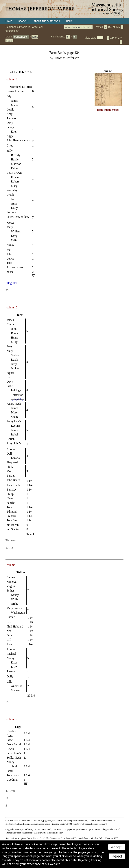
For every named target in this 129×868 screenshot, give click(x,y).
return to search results (78, 27)
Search (23, 21)
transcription (21, 37)
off (75, 37)
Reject (117, 856)
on (68, 37)
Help (69, 21)
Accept (117, 847)
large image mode (108, 110)
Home (9, 21)
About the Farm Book (47, 21)
